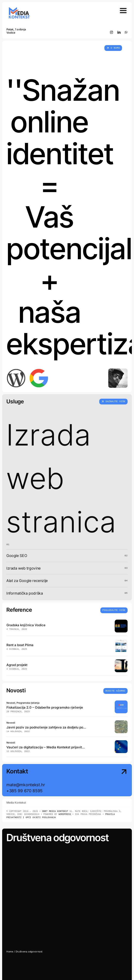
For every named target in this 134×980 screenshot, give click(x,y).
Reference (19, 610)
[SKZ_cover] (121, 722)
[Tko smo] (113, 48)
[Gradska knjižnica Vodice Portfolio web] (121, 621)
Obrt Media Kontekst (55, 811)
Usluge (15, 401)
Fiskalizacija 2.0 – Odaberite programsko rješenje (45, 707)
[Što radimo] (113, 402)
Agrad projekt (17, 665)
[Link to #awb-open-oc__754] (123, 11)
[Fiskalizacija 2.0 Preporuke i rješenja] (121, 702)
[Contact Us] (113, 781)
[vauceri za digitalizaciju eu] (121, 742)
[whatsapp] (126, 32)
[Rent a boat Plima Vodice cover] (121, 641)
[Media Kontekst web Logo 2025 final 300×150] (19, 8)
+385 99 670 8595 (25, 791)
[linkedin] (119, 32)
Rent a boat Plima (20, 645)
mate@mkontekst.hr (26, 785)
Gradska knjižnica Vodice (26, 625)
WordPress (65, 814)
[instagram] (112, 32)
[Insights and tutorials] (114, 610)
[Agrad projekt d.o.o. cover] (121, 661)
